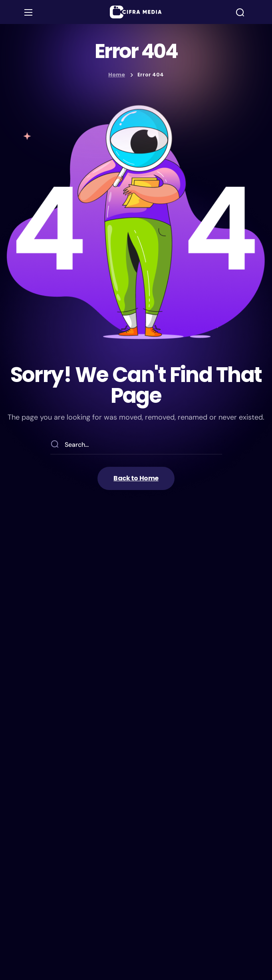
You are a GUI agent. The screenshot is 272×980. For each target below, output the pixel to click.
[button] (240, 12)
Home (117, 75)
